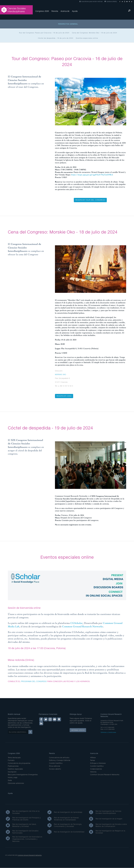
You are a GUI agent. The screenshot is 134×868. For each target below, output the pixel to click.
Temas (93, 760)
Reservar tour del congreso (90, 200)
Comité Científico (56, 763)
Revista (55, 11)
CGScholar (76, 623)
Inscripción (12, 772)
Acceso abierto (55, 769)
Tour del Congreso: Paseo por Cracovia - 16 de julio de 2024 (44, 33)
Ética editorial (55, 766)
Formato (11, 760)
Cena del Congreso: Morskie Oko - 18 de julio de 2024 (95, 33)
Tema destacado (14, 758)
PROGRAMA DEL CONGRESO (34, 681)
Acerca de (65, 11)
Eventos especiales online (87, 38)
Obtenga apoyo (78, 730)
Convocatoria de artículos (59, 758)
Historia (93, 772)
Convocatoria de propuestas (19, 763)
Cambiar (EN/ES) (111, 1)
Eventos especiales (15, 769)
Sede (10, 780)
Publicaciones (13, 766)
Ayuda (75, 11)
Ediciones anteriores (16, 783)
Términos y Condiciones (108, 732)
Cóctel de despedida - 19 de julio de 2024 (56, 38)
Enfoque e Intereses (98, 763)
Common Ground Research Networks (83, 626)
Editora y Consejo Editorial (60, 760)
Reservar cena (64, 396)
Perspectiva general (68, 24)
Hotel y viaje (13, 777)
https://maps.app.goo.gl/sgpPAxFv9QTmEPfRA (92, 175)
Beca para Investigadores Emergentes (23, 775)
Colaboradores (96, 769)
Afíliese (93, 758)
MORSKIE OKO (60, 374)
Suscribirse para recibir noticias (91, 1)
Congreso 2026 (42, 11)
